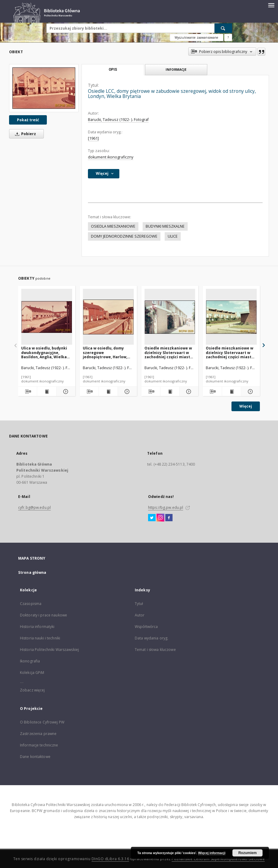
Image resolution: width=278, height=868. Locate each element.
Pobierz (24, 134)
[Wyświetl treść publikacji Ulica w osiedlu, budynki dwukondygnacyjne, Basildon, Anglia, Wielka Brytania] (47, 392)
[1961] (93, 138)
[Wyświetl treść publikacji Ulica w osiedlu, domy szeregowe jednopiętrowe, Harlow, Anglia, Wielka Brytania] (108, 392)
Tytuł (139, 604)
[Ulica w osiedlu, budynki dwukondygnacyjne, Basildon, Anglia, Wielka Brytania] (47, 317)
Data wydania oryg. (152, 638)
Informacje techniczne (39, 745)
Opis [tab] (113, 70)
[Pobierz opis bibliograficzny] (27, 392)
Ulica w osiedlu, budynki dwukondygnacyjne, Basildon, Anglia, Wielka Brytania (44, 352)
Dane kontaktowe (35, 757)
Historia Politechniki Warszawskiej (49, 650)
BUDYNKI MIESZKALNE (165, 226)
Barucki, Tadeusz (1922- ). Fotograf (118, 120)
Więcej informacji (212, 853)
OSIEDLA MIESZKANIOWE (113, 226)
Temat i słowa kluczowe (155, 650)
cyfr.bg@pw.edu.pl (34, 507)
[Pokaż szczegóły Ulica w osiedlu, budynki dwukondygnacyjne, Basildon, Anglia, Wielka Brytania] (65, 392)
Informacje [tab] (176, 69)
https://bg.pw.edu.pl (166, 507)
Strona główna (32, 572)
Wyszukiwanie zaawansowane (197, 37)
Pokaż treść (28, 120)
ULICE (173, 236)
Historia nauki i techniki (40, 638)
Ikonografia (30, 661)
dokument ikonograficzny (111, 157)
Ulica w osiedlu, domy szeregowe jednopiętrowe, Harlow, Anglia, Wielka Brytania (105, 352)
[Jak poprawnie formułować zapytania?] (228, 37)
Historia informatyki (37, 627)
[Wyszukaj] (223, 28)
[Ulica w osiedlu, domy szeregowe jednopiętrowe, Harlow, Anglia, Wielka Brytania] (108, 317)
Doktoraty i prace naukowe (44, 615)
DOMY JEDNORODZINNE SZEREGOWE (124, 236)
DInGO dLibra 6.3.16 (110, 859)
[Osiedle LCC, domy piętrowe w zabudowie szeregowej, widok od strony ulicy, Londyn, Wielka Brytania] (44, 88)
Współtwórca (146, 627)
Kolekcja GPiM (32, 673)
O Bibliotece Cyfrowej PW (42, 722)
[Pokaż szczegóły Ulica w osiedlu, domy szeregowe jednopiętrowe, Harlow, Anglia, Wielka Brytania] (126, 392)
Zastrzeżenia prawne (38, 734)
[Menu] (271, 5)
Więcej (246, 406)
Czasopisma (31, 604)
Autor (140, 615)
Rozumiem (248, 853)
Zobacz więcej (32, 690)
